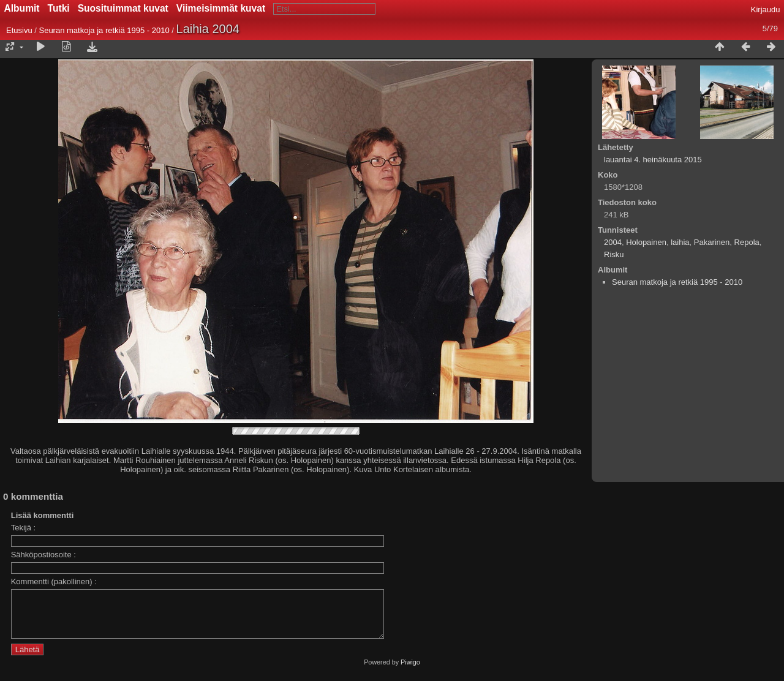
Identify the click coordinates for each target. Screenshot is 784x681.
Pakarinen (712, 242)
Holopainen (646, 242)
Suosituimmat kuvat (123, 8)
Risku (614, 254)
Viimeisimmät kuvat (221, 8)
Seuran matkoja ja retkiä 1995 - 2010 (104, 30)
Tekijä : (23, 528)
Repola (747, 242)
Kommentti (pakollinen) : (54, 581)
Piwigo (410, 671)
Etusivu (19, 30)
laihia (680, 242)
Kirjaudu (766, 9)
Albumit (22, 8)
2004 (613, 242)
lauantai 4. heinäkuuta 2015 (653, 160)
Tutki (59, 8)
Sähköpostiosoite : (43, 555)
